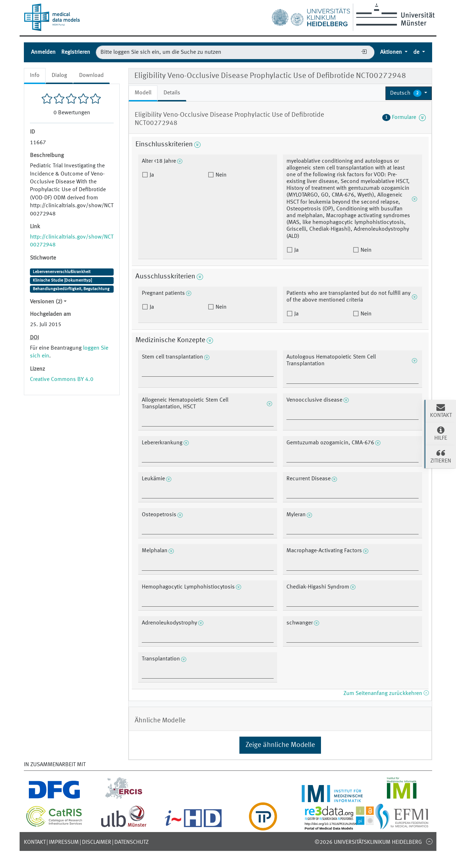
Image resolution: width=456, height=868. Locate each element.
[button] (409, 93)
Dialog (59, 75)
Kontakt (35, 842)
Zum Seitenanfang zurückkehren (386, 694)
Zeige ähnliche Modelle (280, 745)
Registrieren (76, 52)
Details (172, 93)
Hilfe (441, 433)
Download (91, 75)
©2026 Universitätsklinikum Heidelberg (368, 842)
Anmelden (43, 52)
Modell (143, 93)
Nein (220, 175)
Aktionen (392, 52)
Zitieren (441, 456)
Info (35, 75)
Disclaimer (97, 842)
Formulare (404, 117)
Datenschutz (131, 842)
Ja (151, 175)
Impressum (64, 842)
